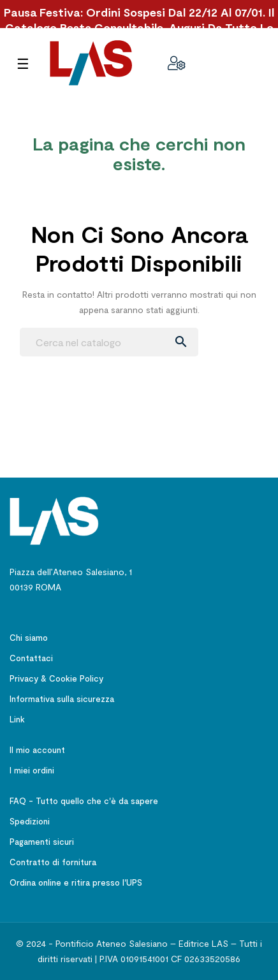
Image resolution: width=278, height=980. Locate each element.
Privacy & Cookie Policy (56, 678)
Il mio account (37, 750)
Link (17, 719)
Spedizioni (30, 821)
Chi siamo (29, 638)
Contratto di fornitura (53, 862)
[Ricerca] (109, 342)
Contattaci (31, 658)
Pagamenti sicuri (42, 842)
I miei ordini (32, 770)
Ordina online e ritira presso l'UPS (76, 882)
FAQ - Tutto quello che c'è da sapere (84, 801)
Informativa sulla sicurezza (62, 699)
